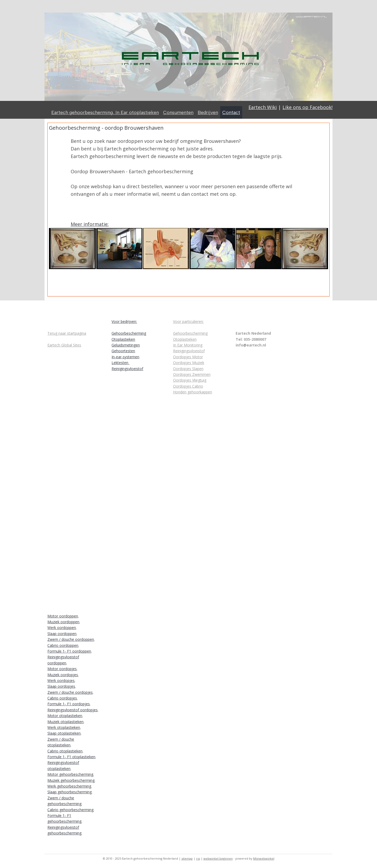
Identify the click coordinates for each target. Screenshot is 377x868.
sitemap (187, 858)
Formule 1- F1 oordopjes (69, 704)
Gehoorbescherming (129, 333)
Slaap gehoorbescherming (70, 792)
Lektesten (120, 363)
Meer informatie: (90, 224)
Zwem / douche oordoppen (71, 639)
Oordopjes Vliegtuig (190, 380)
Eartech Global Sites (64, 345)
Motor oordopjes (62, 669)
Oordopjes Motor (188, 357)
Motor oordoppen (63, 616)
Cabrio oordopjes (62, 698)
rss (198, 858)
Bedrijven (208, 112)
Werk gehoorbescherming (69, 786)
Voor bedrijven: (124, 321)
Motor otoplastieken (65, 716)
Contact (231, 112)
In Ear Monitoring (188, 345)
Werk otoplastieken (64, 727)
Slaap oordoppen (62, 634)
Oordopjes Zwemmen (192, 374)
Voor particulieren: (188, 321)
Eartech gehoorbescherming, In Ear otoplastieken (105, 112)
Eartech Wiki (263, 107)
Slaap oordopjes (61, 686)
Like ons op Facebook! (307, 107)
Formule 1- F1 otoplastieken (71, 757)
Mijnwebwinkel (264, 858)
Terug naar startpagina (67, 333)
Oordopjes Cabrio (188, 386)
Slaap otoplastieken (64, 733)
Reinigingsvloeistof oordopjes (73, 710)
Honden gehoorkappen (193, 392)
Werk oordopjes (61, 680)
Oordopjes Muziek (189, 363)
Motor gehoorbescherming (70, 774)
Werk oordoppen (62, 628)
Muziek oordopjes (63, 675)
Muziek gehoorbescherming (71, 780)
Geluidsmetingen (126, 345)
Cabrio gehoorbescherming (70, 810)
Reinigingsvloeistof (127, 369)
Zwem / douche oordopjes (70, 692)
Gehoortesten (123, 351)
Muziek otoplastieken (65, 722)
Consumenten (178, 112)
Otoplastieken (123, 339)
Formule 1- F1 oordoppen (69, 651)
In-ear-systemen (125, 357)
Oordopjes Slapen (188, 369)
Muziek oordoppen (63, 622)
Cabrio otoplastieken (65, 751)
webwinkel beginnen (218, 858)
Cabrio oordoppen (63, 645)
